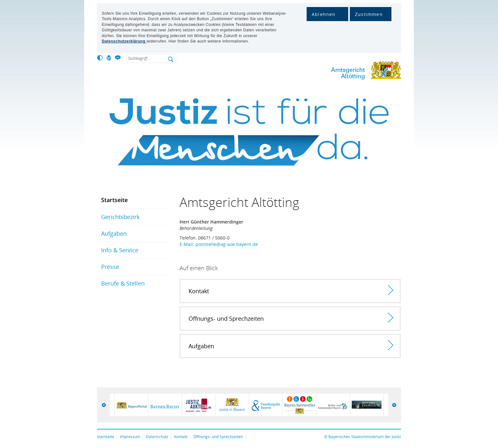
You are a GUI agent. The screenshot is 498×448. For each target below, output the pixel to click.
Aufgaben (114, 233)
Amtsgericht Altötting (345, 71)
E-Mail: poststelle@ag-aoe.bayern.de (219, 244)
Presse (110, 267)
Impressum (130, 437)
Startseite (114, 200)
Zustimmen (369, 14)
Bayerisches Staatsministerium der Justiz (365, 437)
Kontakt (181, 437)
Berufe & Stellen (123, 283)
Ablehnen (324, 14)
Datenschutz (157, 437)
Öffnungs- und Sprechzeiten (218, 437)
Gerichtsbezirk (120, 217)
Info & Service (120, 250)
